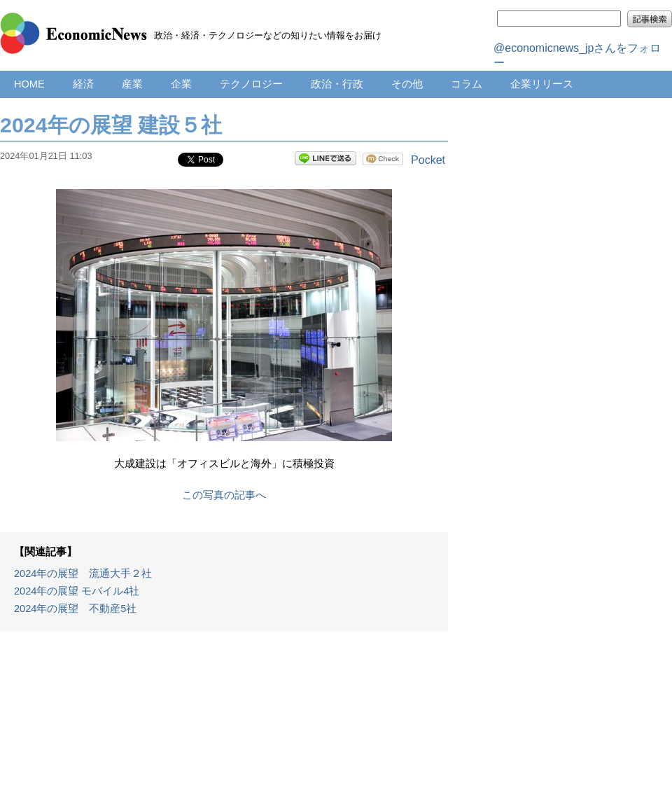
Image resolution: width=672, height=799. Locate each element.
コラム (467, 84)
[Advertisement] (224, 722)
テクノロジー (251, 84)
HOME (29, 84)
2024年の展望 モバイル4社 (77, 591)
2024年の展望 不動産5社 (75, 609)
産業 (132, 84)
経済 (83, 84)
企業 (181, 84)
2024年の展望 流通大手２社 (83, 574)
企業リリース (542, 84)
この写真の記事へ (224, 495)
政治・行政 (337, 84)
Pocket (428, 160)
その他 (407, 84)
